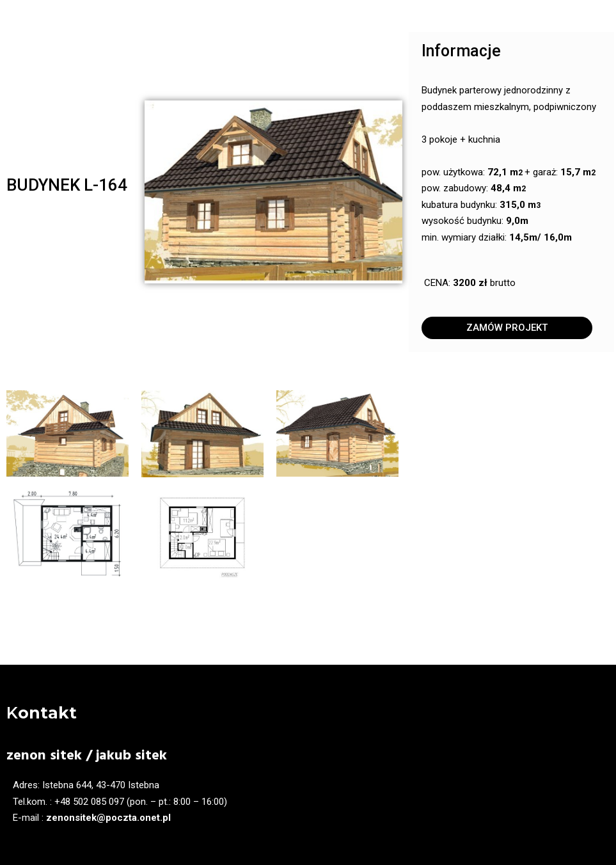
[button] (507, 328)
